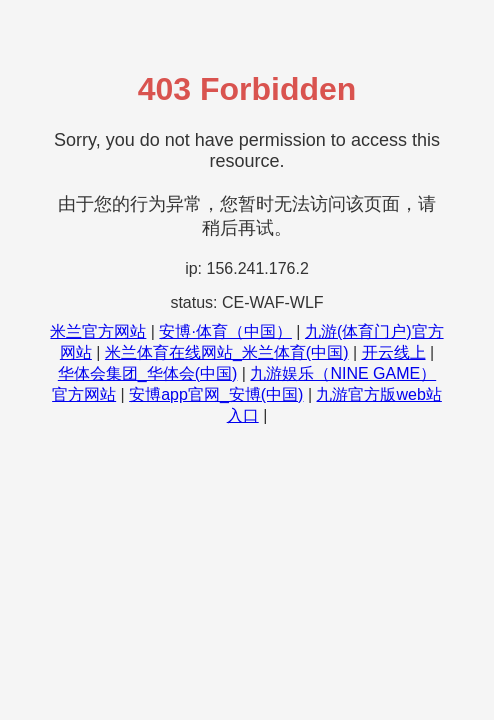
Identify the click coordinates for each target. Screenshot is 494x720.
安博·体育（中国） (225, 331)
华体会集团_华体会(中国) (148, 373)
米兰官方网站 (98, 331)
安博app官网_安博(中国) (216, 394)
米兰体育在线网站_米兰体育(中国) (227, 352)
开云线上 (394, 352)
